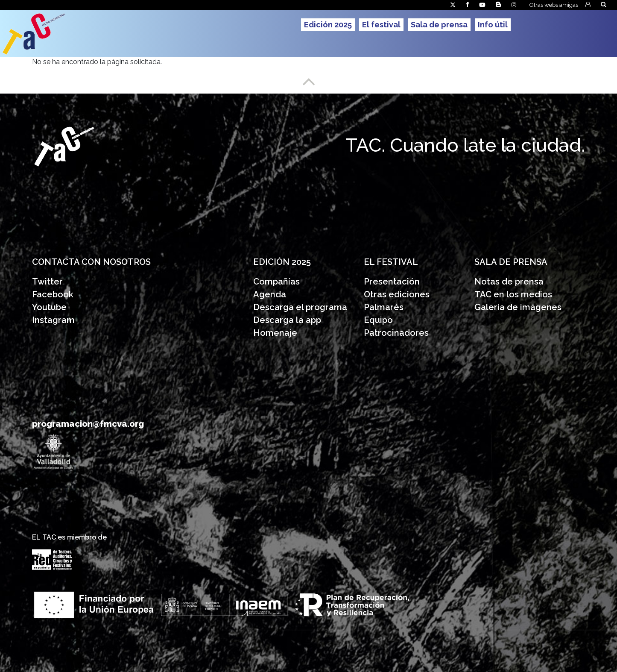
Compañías (276, 282)
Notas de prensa (509, 282)
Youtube (49, 307)
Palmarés (384, 307)
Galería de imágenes (518, 307)
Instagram (53, 320)
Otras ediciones (397, 294)
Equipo (378, 320)
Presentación (393, 282)
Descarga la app (287, 320)
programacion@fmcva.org (88, 424)
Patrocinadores (396, 333)
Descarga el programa (301, 307)
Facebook (53, 294)
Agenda (270, 294)
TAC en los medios (513, 294)
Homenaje (275, 333)
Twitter (47, 282)
